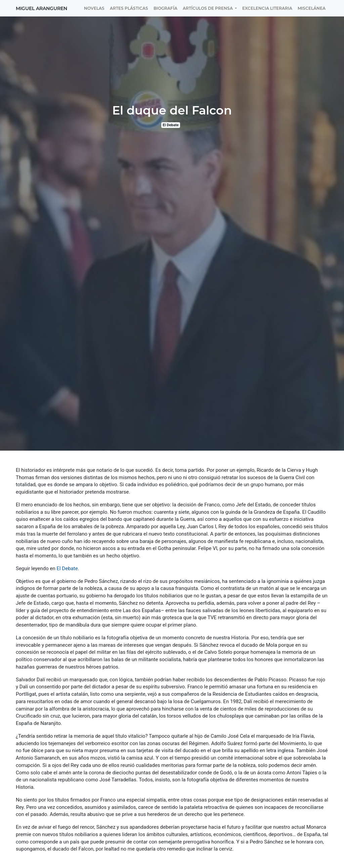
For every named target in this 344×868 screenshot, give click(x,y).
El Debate (171, 125)
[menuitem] (94, 8)
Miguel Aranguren (41, 8)
